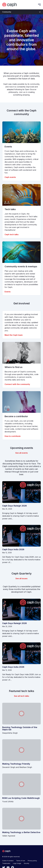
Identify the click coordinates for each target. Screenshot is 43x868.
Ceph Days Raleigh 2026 (14, 506)
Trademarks (6, 863)
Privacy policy (32, 861)
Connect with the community (17, 384)
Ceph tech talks (12, 234)
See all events (22, 453)
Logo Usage (17, 863)
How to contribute (13, 436)
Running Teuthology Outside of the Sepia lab (20, 728)
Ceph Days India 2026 (13, 549)
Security (26, 863)
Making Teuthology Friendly (16, 764)
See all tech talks (22, 696)
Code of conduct (8, 861)
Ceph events (10, 177)
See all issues (21, 578)
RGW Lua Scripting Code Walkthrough (21, 798)
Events (8, 292)
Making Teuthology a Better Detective (21, 832)
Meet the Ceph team (14, 335)
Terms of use (21, 861)
